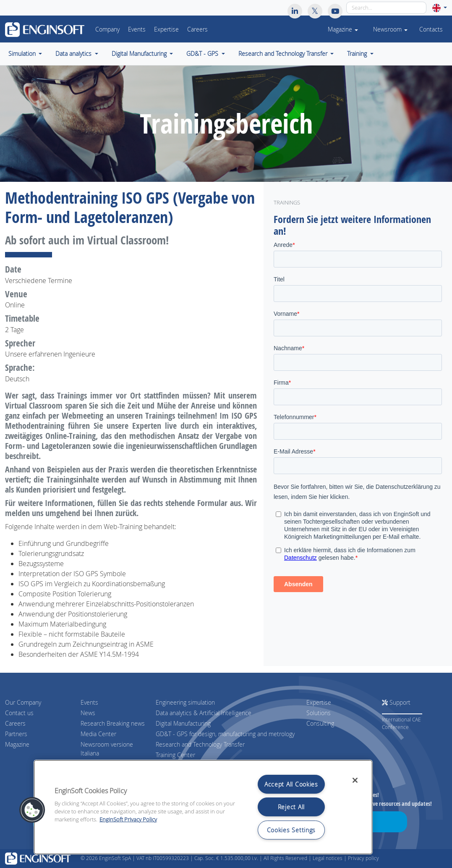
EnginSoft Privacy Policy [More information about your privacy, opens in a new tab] (128, 819)
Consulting (320, 723)
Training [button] (358, 54)
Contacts (431, 29)
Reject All (291, 807)
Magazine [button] (343, 29)
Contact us (19, 713)
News (88, 713)
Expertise (166, 29)
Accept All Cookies (291, 784)
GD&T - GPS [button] (203, 54)
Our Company (23, 702)
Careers (197, 29)
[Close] (355, 780)
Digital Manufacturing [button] (140, 54)
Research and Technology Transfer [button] (284, 54)
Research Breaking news (113, 723)
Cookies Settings (291, 830)
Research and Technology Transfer (200, 744)
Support (396, 702)
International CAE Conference (401, 723)
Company (107, 29)
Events (137, 29)
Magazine (17, 744)
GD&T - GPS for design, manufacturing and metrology (225, 734)
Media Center (98, 734)
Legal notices (328, 858)
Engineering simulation (185, 702)
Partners (16, 734)
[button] (440, 8)
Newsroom (390, 29)
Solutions (319, 713)
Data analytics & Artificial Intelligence (204, 713)
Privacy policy (363, 858)
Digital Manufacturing (183, 723)
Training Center (175, 755)
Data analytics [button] (74, 54)
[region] (203, 807)
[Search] (386, 8)
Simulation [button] (23, 54)
